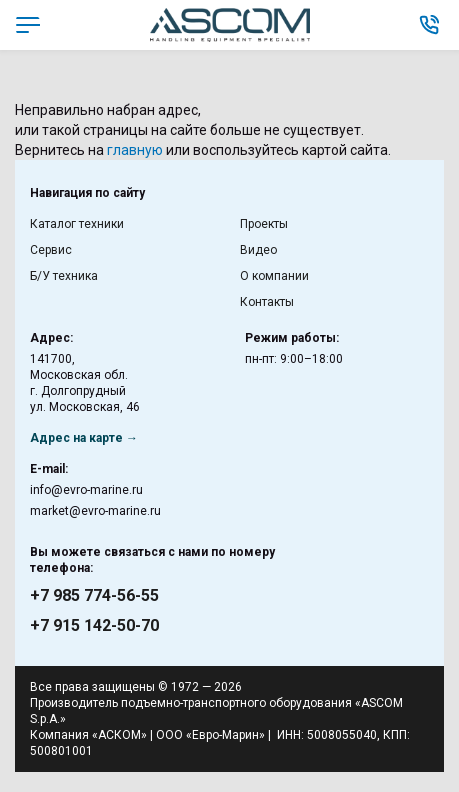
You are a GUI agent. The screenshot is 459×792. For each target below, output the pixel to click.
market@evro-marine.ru (95, 511)
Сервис (51, 250)
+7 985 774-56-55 (94, 595)
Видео (258, 250)
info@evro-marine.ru (86, 490)
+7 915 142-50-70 (94, 625)
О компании (274, 276)
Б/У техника (64, 276)
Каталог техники (77, 224)
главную (135, 150)
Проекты (264, 224)
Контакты (267, 302)
